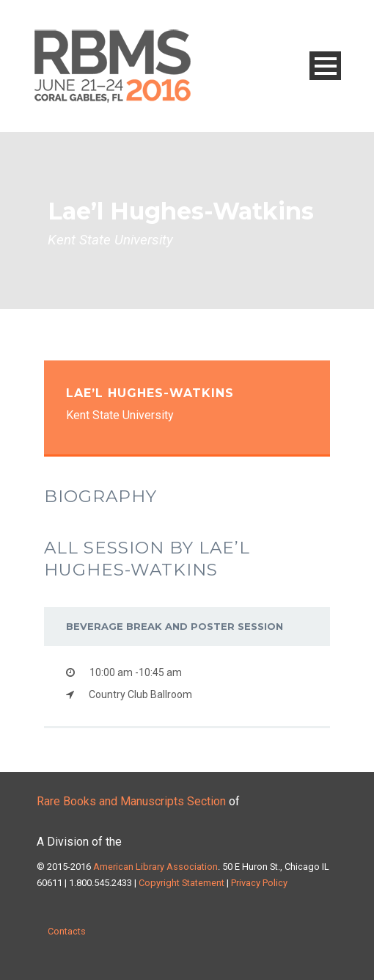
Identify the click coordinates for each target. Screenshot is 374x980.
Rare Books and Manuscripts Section (131, 801)
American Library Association (155, 867)
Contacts (67, 931)
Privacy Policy (258, 883)
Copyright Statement (181, 883)
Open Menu (325, 66)
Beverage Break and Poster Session (175, 626)
